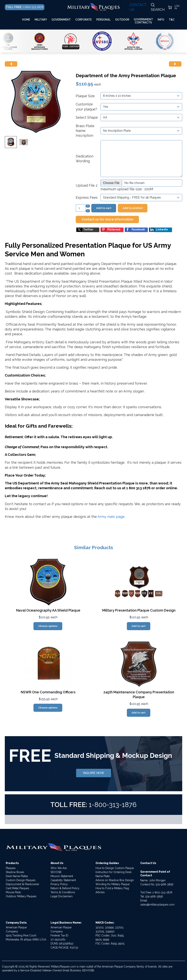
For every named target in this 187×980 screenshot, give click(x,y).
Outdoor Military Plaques (21, 896)
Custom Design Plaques (21, 880)
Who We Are (59, 868)
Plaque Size (85, 96)
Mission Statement (62, 876)
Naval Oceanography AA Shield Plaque (48, 610)
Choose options (48, 626)
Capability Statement (63, 880)
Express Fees (87, 197)
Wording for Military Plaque (113, 884)
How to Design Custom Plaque (115, 868)
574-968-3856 (165, 884)
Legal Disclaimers (62, 896)
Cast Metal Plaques (17, 888)
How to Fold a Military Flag (112, 888)
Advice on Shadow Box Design (115, 880)
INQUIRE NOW (94, 773)
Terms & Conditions (63, 892)
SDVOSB (56, 872)
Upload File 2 (87, 185)
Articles (100, 892)
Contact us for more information (107, 219)
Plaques (11, 868)
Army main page (111, 517)
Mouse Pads (13, 892)
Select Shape (87, 117)
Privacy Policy (59, 884)
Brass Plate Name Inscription (85, 131)
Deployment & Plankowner (22, 884)
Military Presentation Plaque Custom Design (139, 610)
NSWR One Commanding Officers (48, 692)
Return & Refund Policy (65, 888)
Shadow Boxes (15, 872)
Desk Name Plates (17, 876)
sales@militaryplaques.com (157, 905)
